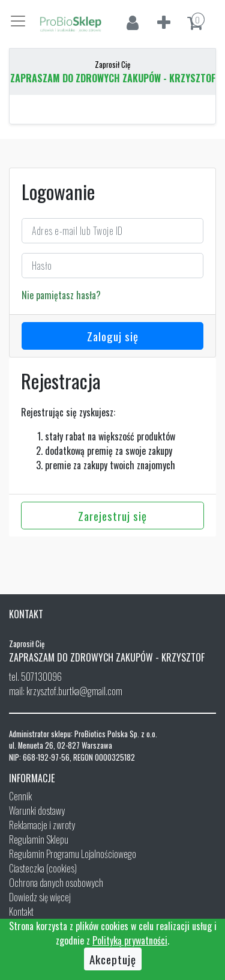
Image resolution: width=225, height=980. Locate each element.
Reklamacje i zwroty (42, 825)
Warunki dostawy (37, 811)
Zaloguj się (113, 336)
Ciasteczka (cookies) (43, 868)
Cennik (20, 796)
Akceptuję (113, 959)
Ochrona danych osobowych (56, 883)
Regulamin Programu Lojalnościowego (73, 854)
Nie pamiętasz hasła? (61, 295)
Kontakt (21, 912)
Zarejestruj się (112, 516)
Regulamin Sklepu (39, 839)
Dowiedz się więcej (40, 897)
